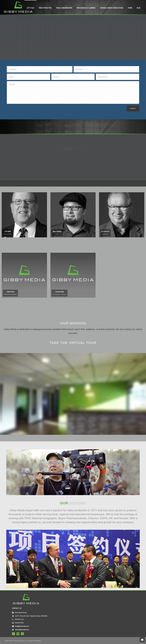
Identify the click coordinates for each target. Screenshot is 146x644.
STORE (130, 8)
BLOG (139, 8)
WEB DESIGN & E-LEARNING (86, 8)
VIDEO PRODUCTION (45, 8)
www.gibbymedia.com (22, 630)
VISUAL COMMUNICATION (64, 8)
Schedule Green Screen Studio (111, 8)
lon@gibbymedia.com (22, 626)
